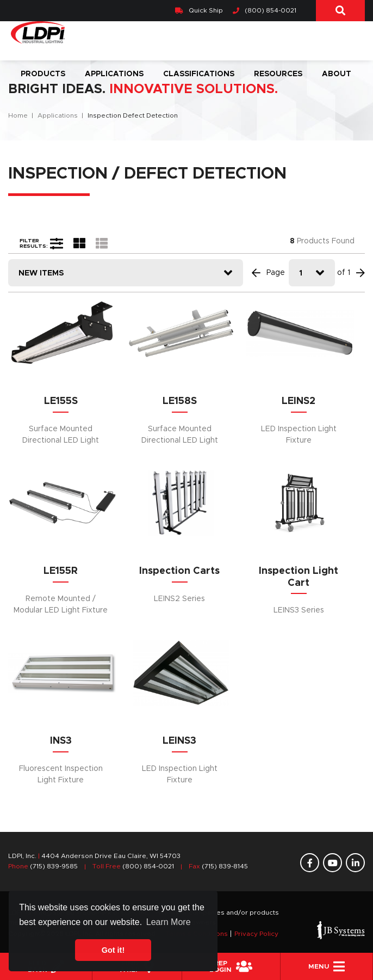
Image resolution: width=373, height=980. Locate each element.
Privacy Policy (256, 934)
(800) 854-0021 (265, 11)
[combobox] (126, 273)
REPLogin (231, 966)
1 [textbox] (301, 273)
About (337, 74)
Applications (114, 74)
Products (43, 74)
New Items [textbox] (41, 273)
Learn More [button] (169, 922)
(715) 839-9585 (54, 866)
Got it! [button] (113, 950)
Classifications (199, 74)
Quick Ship (199, 11)
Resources (278, 74)
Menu (327, 966)
